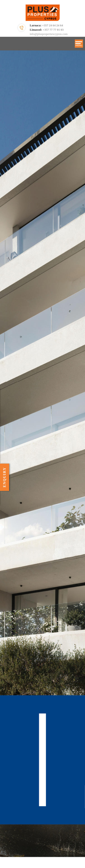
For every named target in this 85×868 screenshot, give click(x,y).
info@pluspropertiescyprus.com (49, 34)
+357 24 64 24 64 (53, 25)
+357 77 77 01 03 (53, 30)
